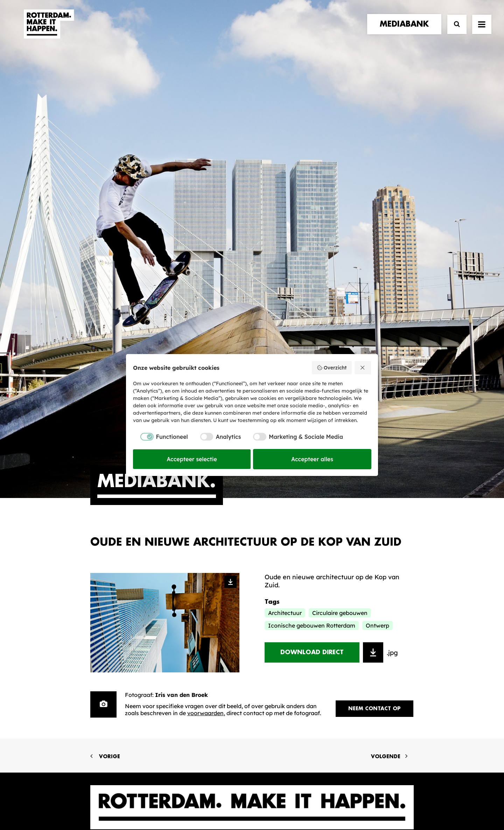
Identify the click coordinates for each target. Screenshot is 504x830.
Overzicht (332, 368)
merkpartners (115, 603)
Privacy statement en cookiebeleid (282, 801)
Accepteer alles (312, 459)
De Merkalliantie (203, 617)
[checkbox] (160, 437)
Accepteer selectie (192, 459)
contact (106, 625)
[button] (482, 30)
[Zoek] (454, 31)
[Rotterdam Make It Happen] (48, 30)
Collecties (280, 622)
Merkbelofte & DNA (207, 628)
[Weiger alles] (363, 368)
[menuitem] (406, 30)
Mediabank (282, 611)
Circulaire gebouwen (340, 350)
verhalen (106, 596)
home (100, 589)
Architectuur (285, 350)
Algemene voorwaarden (210, 801)
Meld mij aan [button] (378, 632)
